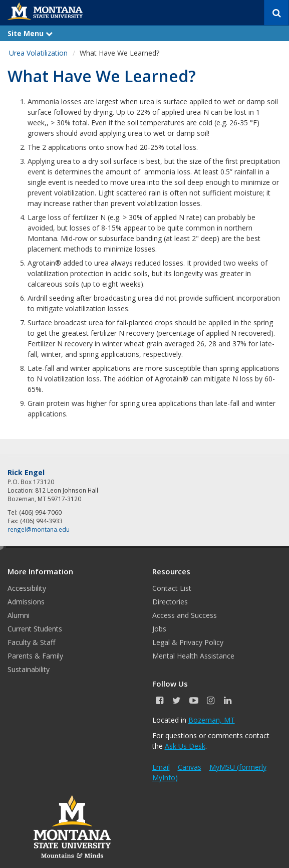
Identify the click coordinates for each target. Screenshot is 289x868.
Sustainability (29, 669)
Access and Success (185, 615)
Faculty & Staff (31, 642)
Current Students (35, 629)
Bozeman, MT (212, 720)
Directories (170, 602)
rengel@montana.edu (39, 529)
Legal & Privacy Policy (188, 642)
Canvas (190, 767)
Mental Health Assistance (193, 656)
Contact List (172, 588)
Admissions (26, 602)
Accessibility (27, 588)
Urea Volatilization (38, 53)
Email (161, 767)
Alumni (19, 615)
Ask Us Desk (185, 746)
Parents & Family (35, 656)
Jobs (159, 629)
